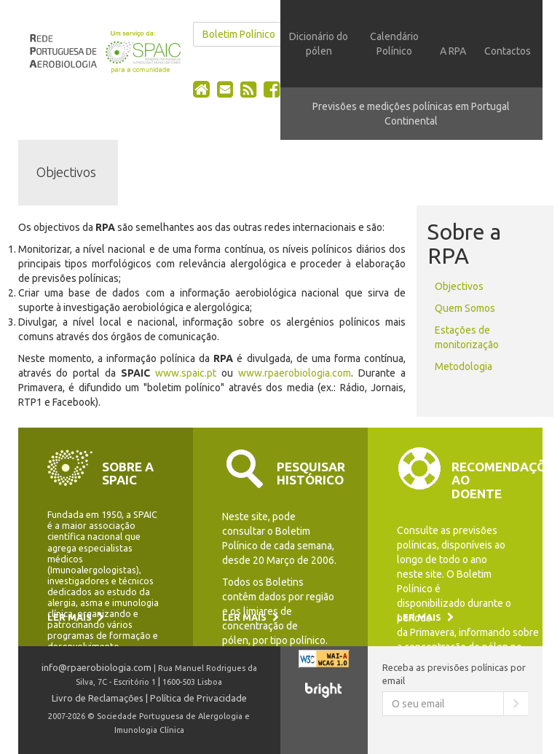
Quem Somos (465, 308)
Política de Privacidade (198, 698)
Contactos (508, 51)
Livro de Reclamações (98, 698)
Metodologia (464, 366)
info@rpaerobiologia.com (96, 667)
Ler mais (76, 617)
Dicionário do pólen (319, 44)
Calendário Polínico (394, 44)
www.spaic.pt (186, 373)
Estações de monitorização (467, 337)
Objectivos (459, 286)
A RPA (453, 51)
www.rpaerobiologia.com (295, 373)
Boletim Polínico (239, 34)
